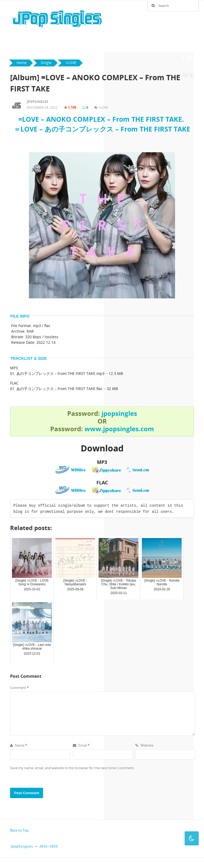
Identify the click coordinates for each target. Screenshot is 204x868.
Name (19, 745)
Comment (19, 688)
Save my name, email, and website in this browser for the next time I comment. (72, 768)
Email (81, 745)
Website (144, 745)
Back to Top (19, 830)
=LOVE (103, 107)
